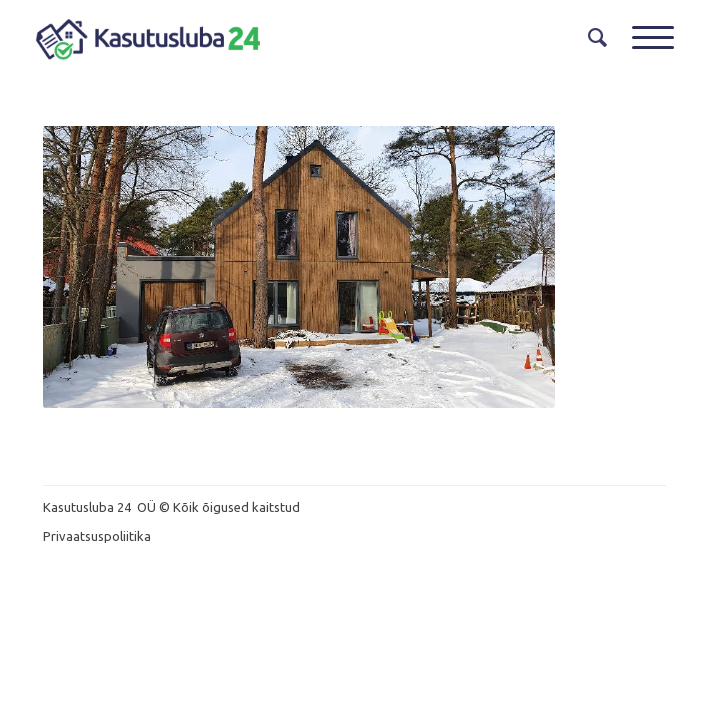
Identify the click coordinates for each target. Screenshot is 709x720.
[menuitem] (590, 37)
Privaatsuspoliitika (97, 536)
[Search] (590, 37)
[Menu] (643, 37)
